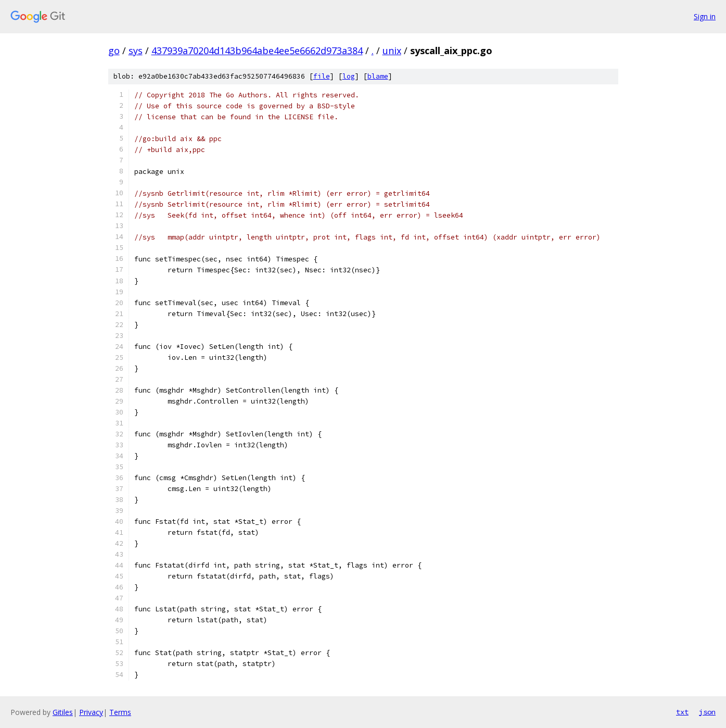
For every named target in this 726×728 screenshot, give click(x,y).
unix (392, 51)
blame (378, 76)
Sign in (705, 16)
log (349, 76)
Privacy (91, 712)
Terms (120, 712)
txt (682, 712)
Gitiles (63, 712)
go (114, 51)
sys (136, 51)
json (707, 712)
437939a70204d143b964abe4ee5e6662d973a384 (257, 51)
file (322, 76)
